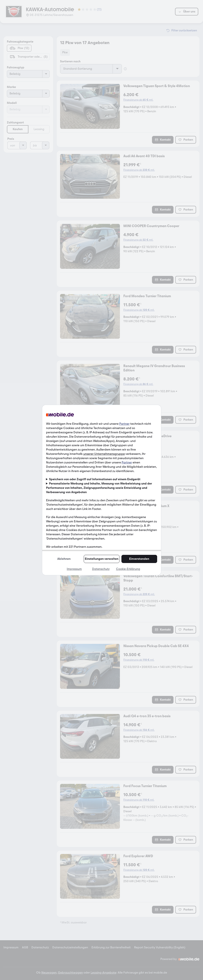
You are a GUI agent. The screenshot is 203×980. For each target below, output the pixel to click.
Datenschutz (101, 569)
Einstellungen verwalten (102, 559)
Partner (124, 424)
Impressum (74, 569)
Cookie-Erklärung (128, 569)
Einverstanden (139, 559)
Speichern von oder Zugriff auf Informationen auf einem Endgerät (95, 479)
